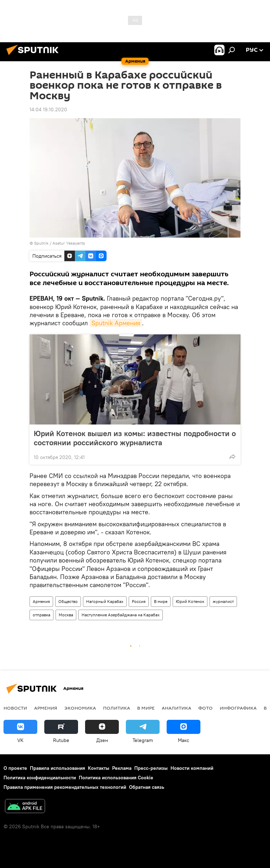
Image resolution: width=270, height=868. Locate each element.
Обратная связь (147, 787)
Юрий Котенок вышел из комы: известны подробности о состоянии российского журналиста (135, 438)
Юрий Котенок (190, 601)
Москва (66, 615)
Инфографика (238, 708)
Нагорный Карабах (105, 601)
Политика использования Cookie (116, 778)
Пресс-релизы (151, 768)
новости (15, 708)
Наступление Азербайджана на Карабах (121, 615)
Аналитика (176, 708)
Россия (139, 601)
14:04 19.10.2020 (48, 109)
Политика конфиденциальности (40, 778)
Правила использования (57, 768)
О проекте (15, 768)
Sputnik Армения (116, 323)
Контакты (99, 768)
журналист (223, 601)
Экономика (80, 708)
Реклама (122, 768)
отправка (41, 615)
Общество (68, 601)
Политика (117, 708)
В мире (161, 601)
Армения (41, 601)
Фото (205, 708)
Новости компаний (192, 768)
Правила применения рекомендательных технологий (65, 787)
